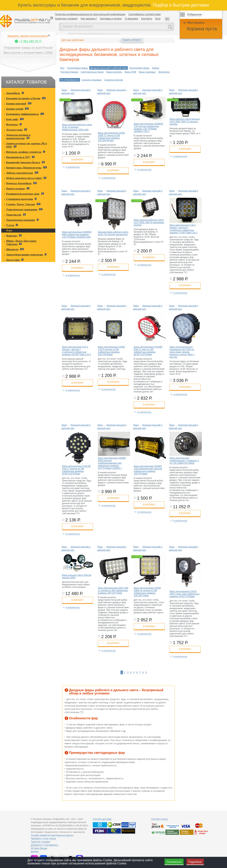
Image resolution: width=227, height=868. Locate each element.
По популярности (70, 80)
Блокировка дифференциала (22, 114)
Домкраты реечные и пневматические (18, 137)
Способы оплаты (160, 819)
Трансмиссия (14, 215)
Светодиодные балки (92, 72)
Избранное (194, 15)
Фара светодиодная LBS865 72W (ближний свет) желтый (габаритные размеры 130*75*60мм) (148, 470)
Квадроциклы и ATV (18, 157)
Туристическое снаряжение (22, 210)
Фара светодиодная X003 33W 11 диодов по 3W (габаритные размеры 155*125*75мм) (113, 591)
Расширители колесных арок (23, 194)
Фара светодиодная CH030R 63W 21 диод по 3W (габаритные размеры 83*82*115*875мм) (148, 351)
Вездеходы (12, 125)
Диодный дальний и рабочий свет (109, 68)
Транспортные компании (21, 220)
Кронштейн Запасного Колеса (23, 162)
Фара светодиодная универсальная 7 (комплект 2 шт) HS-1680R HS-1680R (184, 461)
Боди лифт (12, 119)
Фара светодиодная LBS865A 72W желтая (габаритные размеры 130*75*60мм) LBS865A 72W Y (148, 128)
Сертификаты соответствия (144, 14)
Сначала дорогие (113, 80)
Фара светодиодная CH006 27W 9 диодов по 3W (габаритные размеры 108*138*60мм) (111, 351)
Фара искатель (114, 72)
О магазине (131, 19)
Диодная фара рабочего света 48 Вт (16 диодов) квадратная (113, 233)
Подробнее (195, 862)
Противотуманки (69, 72)
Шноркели (12, 249)
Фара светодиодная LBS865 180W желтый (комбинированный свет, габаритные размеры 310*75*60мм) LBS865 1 (112, 463)
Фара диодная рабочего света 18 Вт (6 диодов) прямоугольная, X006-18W (77, 127)
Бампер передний (16, 104)
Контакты (147, 19)
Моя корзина (196, 23)
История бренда (39, 848)
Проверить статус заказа (43, 839)
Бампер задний (15, 109)
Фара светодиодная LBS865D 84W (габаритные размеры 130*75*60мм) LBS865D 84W (77, 235)
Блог (158, 19)
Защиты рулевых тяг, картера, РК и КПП (27, 145)
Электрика (164, 72)
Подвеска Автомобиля (19, 183)
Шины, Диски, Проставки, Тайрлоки (21, 243)
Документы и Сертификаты (44, 845)
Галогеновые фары (77, 68)
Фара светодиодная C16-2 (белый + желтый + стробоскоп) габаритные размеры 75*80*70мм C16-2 (183, 229)
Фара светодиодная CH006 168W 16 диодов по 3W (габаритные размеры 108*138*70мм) (147, 592)
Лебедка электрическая (20, 173)
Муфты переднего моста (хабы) (24, 178)
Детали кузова (14, 130)
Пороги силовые (15, 189)
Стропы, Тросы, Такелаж (21, 204)
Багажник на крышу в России (23, 98)
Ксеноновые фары (139, 68)
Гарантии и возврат (66, 19)
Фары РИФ (130, 72)
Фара (9, 230)
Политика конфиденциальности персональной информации (90, 14)
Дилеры (35, 852)
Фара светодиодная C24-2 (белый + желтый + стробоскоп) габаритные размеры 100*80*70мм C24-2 (76, 351)
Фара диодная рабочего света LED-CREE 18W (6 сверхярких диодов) (149, 222)
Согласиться (174, 862)
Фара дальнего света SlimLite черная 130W (77, 576)
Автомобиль (13, 93)
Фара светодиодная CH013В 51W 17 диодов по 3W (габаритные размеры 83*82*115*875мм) (76, 470)
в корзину (77, 160)
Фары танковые (147, 72)
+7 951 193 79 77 (31, 41)
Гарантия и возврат (41, 842)
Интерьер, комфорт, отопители (24, 152)
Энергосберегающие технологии (25, 255)
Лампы (156, 68)
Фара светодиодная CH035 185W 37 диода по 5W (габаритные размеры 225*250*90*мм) (111, 137)
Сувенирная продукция (20, 199)
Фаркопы (12, 236)
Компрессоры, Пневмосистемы (24, 168)
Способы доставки (102, 819)
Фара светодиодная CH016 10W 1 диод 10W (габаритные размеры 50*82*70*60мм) (184, 594)
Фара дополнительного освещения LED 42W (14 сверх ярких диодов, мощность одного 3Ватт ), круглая (182, 352)
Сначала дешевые (92, 80)
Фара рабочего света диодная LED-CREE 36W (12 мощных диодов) (185, 122)
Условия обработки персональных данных (52, 835)
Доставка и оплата (111, 19)
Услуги (10, 225)
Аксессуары (13, 260)
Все (62, 68)
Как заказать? (89, 19)
